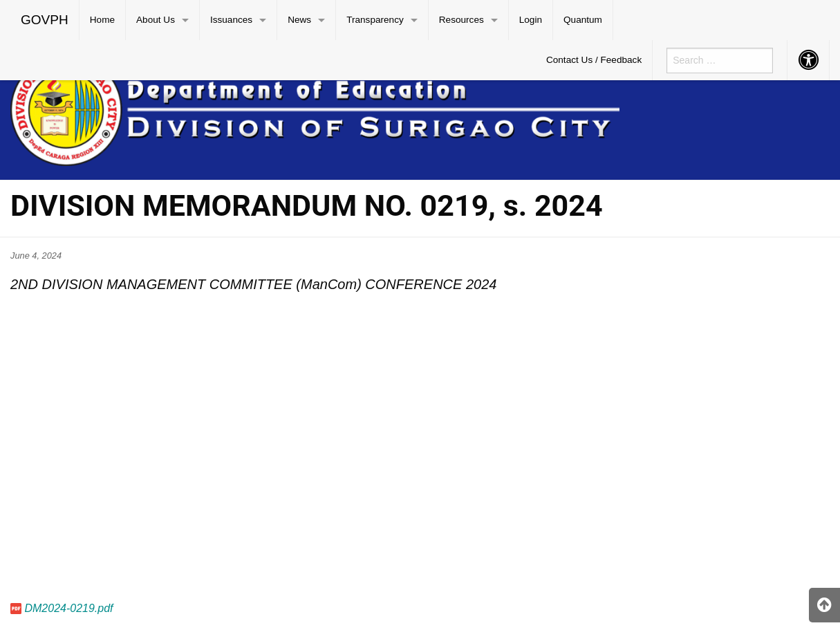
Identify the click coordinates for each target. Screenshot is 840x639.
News (299, 20)
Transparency (375, 20)
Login (531, 20)
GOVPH (45, 20)
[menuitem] (45, 20)
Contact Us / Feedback (594, 60)
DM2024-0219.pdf (68, 608)
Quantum (583, 20)
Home (102, 20)
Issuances (231, 20)
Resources (461, 20)
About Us (156, 20)
